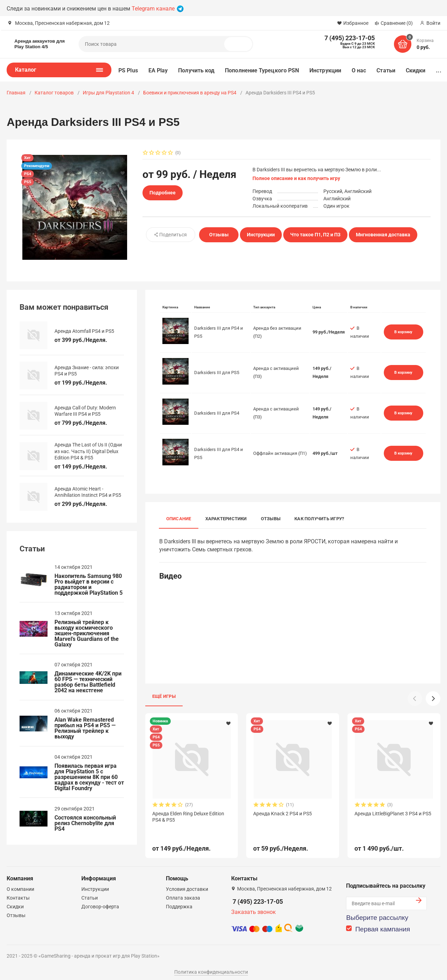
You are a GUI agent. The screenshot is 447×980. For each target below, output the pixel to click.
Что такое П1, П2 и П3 (315, 235)
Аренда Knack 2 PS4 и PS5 (283, 814)
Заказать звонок (254, 907)
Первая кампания (383, 924)
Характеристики (226, 519)
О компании (20, 884)
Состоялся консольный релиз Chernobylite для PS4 (85, 823)
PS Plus (128, 70)
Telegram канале (158, 9)
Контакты (18, 893)
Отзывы (219, 235)
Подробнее (163, 193)
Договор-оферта (100, 902)
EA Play (158, 70)
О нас (359, 70)
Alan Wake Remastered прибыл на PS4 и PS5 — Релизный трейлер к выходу (85, 728)
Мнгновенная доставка (383, 235)
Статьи (386, 70)
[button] (433, 699)
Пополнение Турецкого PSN (262, 70)
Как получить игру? (319, 519)
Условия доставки (187, 884)
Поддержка (179, 902)
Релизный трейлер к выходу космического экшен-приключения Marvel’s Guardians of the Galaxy (87, 634)
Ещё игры (164, 696)
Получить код (196, 70)
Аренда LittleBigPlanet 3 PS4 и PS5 (393, 814)
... (438, 70)
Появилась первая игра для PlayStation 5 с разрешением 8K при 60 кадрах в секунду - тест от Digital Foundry (89, 777)
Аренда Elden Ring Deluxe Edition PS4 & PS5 (188, 817)
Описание (179, 519)
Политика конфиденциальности (211, 967)
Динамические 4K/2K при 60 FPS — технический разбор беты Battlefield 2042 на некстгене (88, 682)
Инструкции (325, 70)
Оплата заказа (183, 893)
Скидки (416, 70)
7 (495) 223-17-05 (258, 897)
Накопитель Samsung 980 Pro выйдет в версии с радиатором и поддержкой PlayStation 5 (89, 585)
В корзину (403, 332)
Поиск (241, 44)
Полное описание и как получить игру (296, 178)
